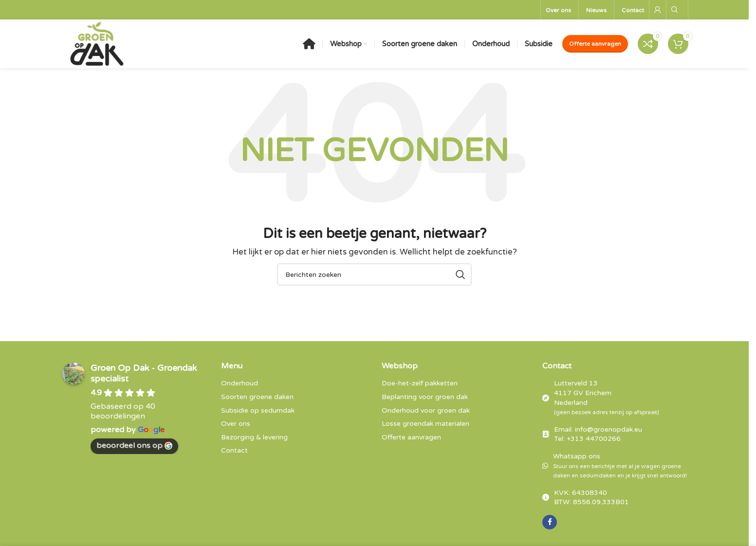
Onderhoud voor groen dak (426, 410)
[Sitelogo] (97, 43)
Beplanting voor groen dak (425, 397)
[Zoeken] (675, 10)
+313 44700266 (594, 439)
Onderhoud (240, 383)
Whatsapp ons (620, 465)
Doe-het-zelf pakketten (420, 383)
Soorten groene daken (257, 397)
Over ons (236, 424)
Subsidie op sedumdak (258, 410)
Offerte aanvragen (595, 44)
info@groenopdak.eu (608, 429)
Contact (234, 450)
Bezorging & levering (254, 437)
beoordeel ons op (134, 445)
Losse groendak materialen (425, 424)
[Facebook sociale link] (550, 522)
